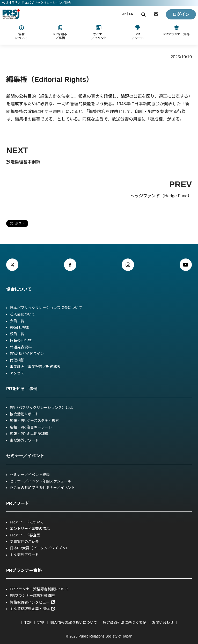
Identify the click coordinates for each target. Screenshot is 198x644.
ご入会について (23, 314)
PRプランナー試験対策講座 (32, 596)
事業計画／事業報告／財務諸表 (35, 367)
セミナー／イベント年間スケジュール (41, 481)
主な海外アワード (24, 440)
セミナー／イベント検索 (30, 475)
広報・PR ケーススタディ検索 (34, 421)
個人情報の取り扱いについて (74, 622)
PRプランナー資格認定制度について (39, 589)
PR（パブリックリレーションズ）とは (41, 408)
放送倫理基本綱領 (23, 162)
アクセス (17, 373)
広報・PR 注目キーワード (31, 427)
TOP (28, 622)
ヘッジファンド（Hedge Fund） (161, 196)
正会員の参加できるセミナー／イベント (42, 488)
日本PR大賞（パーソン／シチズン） (39, 548)
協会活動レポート (24, 414)
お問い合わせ (163, 622)
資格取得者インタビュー (32, 602)
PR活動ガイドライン (27, 354)
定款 (41, 622)
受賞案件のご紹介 (24, 542)
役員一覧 (17, 334)
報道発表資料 (21, 347)
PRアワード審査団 (25, 535)
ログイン (181, 14)
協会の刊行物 (21, 340)
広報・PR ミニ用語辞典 (29, 434)
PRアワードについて (27, 522)
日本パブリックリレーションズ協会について (46, 308)
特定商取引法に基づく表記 (124, 622)
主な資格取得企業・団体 (32, 609)
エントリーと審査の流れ (30, 529)
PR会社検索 (20, 327)
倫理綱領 (17, 360)
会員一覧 (17, 321)
